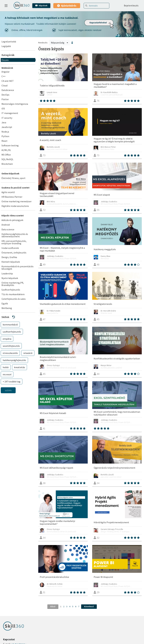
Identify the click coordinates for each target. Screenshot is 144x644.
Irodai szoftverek (10, 248)
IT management (10, 113)
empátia (7, 339)
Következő (89, 606)
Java (4, 122)
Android (6, 225)
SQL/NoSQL (7, 159)
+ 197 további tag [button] (12, 382)
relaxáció (28, 353)
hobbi (6, 367)
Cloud (4, 85)
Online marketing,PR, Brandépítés (13, 284)
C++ (3, 76)
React (4, 141)
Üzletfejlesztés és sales (14, 299)
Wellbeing (7, 308)
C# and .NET (8, 81)
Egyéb (5, 303)
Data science (8, 229)
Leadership (7, 273)
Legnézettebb (9, 42)
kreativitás (20, 367)
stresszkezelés (10, 353)
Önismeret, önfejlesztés (14, 253)
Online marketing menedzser (17, 201)
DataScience (8, 90)
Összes (5, 60)
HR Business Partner (12, 197)
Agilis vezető (8, 192)
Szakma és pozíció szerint (15, 188)
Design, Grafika (9, 257)
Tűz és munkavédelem (13, 294)
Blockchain (7, 164)
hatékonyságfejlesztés (14, 360)
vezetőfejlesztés (11, 346)
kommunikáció (10, 325)
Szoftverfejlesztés (11, 290)
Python (5, 136)
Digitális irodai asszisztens (15, 206)
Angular (6, 72)
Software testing (10, 145)
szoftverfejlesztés (12, 332)
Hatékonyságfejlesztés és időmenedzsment (15, 235)
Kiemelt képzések (11, 262)
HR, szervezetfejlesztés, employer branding (14, 242)
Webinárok (7, 68)
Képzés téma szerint (13, 215)
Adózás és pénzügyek (12, 220)
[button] (18, 317)
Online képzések (10, 173)
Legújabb (6, 46)
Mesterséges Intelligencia (15, 104)
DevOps (5, 95)
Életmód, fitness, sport (13, 178)
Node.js (5, 132)
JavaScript (7, 127)
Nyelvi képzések (10, 278)
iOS (3, 108)
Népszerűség (60, 43)
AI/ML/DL (6, 150)
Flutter (5, 99)
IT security (7, 118)
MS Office (6, 155)
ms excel (7, 374)
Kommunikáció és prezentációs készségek (17, 268)
